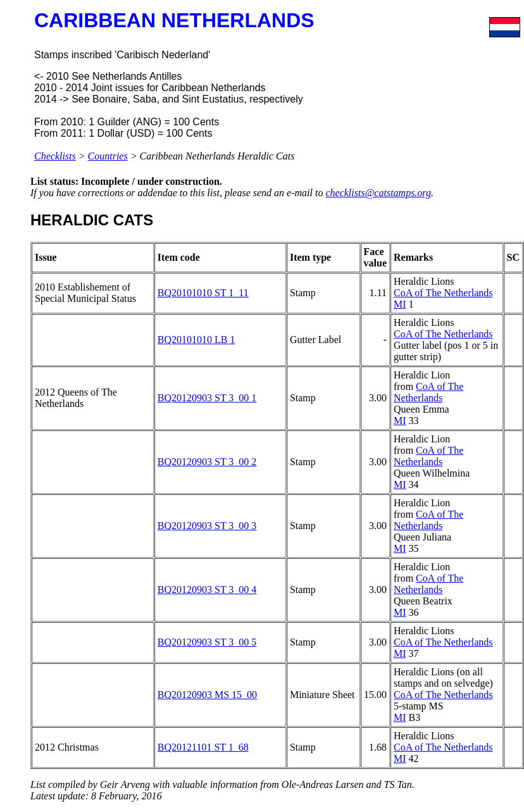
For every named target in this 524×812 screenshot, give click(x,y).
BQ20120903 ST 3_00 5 (207, 642)
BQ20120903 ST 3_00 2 (207, 462)
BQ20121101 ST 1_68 (203, 747)
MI (400, 304)
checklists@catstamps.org (378, 193)
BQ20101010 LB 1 (196, 340)
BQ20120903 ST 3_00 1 (207, 398)
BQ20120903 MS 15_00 (207, 695)
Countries (108, 156)
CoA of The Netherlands (443, 293)
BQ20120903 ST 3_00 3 (207, 526)
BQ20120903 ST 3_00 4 (207, 590)
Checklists (55, 156)
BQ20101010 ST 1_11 (203, 293)
